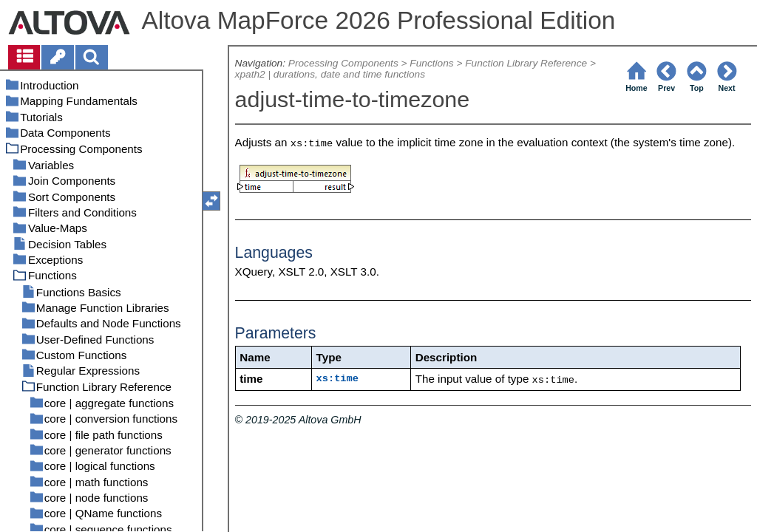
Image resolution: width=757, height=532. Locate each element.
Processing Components (343, 63)
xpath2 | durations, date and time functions (330, 74)
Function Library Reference (526, 63)
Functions (431, 63)
